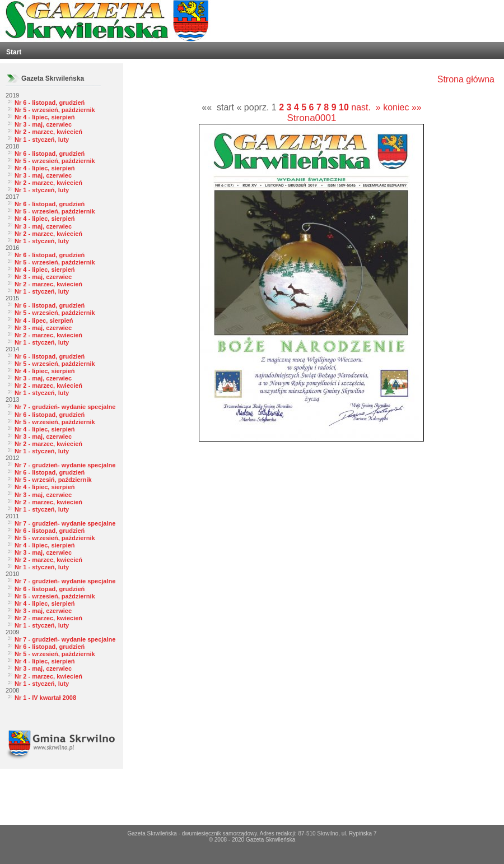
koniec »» (402, 107)
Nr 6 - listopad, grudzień (50, 103)
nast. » (366, 107)
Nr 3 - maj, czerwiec (43, 124)
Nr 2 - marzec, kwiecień (48, 132)
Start (14, 52)
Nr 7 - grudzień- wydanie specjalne (65, 407)
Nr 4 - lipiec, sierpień (45, 117)
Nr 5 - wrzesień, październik (55, 110)
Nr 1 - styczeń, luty (42, 140)
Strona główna (466, 79)
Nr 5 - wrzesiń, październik (53, 480)
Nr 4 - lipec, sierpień (44, 320)
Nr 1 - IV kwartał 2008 (45, 698)
